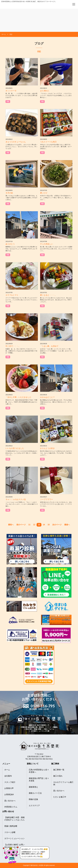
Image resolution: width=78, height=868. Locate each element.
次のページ (57, 525)
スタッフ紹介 (10, 782)
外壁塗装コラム (11, 807)
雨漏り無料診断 (11, 826)
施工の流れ (58, 776)
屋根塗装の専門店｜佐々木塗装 (39, 780)
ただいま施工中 (60, 797)
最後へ (67, 525)
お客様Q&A (9, 794)
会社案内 (8, 776)
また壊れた (45, 91)
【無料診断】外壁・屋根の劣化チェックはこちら (14, 819)
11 (29, 525)
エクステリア (34, 806)
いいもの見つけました (15, 448)
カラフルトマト (12, 295)
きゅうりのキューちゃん (16, 142)
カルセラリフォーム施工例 (63, 783)
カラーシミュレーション (14, 838)
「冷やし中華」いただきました (18, 397)
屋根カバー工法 (35, 793)
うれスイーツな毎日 (48, 142)
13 (39, 525)
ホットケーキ (11, 91)
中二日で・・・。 (13, 346)
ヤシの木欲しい (46, 244)
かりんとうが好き (47, 448)
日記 (8, 101)
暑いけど (44, 193)
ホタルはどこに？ (47, 397)
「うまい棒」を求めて (49, 346)
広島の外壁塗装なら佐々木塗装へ (39, 771)
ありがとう (10, 244)
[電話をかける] (67, 4)
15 (49, 525)
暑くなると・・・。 (48, 295)
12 (34, 525)
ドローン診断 (10, 832)
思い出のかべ (10, 801)
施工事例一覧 (59, 770)
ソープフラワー (46, 499)
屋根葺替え (33, 787)
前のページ (21, 525)
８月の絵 (9, 193)
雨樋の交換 (33, 799)
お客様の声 (9, 788)
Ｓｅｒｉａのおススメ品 (16, 499)
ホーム (7, 770)
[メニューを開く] (74, 4)
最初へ (11, 525)
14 (44, 525)
